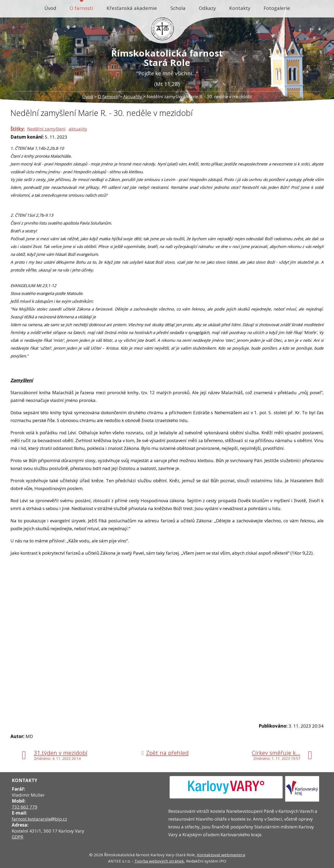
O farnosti (81, 8)
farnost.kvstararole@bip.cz (39, 819)
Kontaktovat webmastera (221, 855)
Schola (178, 8)
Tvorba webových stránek (159, 861)
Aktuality (133, 97)
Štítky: (18, 129)
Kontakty (240, 8)
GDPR (17, 837)
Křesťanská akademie (132, 8)
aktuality (78, 129)
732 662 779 (25, 807)
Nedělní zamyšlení (46, 129)
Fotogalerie (277, 8)
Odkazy (207, 8)
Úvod (50, 8)
